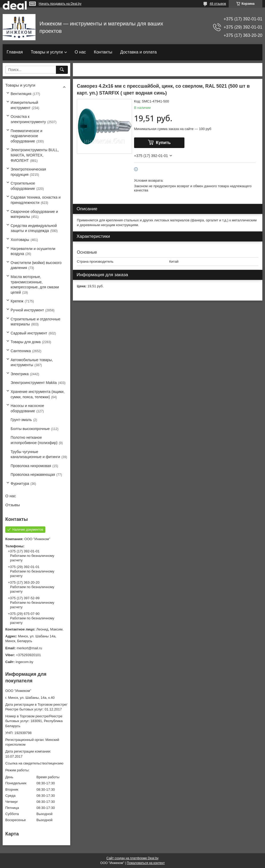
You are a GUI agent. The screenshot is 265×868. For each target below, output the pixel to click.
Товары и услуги (47, 52)
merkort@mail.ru (29, 648)
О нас (80, 52)
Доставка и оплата (138, 52)
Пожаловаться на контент (146, 863)
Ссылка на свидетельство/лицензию (34, 763)
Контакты (103, 52)
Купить (163, 143)
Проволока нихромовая (31, 466)
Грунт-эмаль (21, 420)
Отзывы (13, 505)
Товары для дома (26, 342)
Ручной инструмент (27, 310)
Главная (15, 52)
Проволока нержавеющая (33, 475)
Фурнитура (20, 484)
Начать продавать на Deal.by (60, 4)
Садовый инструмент (29, 333)
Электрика (20, 374)
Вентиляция (21, 94)
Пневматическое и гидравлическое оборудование (26, 136)
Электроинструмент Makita (34, 383)
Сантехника (21, 351)
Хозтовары (20, 240)
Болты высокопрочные (30, 429)
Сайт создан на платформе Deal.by (133, 858)
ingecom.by (24, 662)
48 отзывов (218, 4)
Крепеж (17, 301)
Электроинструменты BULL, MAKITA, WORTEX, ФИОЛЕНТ (35, 155)
